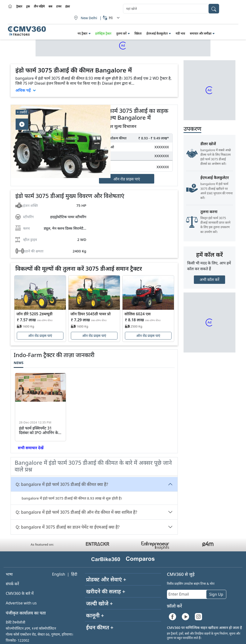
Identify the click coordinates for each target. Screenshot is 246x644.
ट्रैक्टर (19, 6)
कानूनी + (95, 615)
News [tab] (18, 363)
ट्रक (28, 6)
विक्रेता (138, 33)
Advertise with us (21, 603)
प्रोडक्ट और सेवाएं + (106, 579)
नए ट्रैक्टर (83, 33)
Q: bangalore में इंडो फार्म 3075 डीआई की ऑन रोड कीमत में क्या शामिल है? (76, 512)
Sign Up (216, 594)
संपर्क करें (12, 584)
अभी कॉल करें (209, 280)
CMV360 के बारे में (20, 593)
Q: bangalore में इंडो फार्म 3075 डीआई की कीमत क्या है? (62, 484)
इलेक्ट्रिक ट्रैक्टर (103, 33)
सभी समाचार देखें (30, 448)
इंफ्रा (68, 6)
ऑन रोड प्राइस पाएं (127, 179)
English (59, 574)
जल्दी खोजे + (99, 603)
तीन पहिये (39, 6)
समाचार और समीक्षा (201, 33)
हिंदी (74, 574)
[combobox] (171, 9)
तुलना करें (121, 33)
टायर (59, 6)
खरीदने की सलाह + (106, 591)
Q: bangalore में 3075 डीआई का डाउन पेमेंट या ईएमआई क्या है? (68, 527)
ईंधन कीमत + (100, 627)
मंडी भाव (180, 33)
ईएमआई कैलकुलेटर (157, 33)
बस (50, 6)
